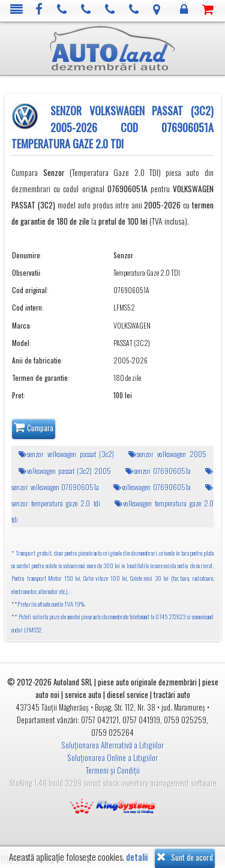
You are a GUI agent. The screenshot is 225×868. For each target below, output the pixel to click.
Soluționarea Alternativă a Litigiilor (112, 745)
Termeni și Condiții (113, 770)
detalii (137, 857)
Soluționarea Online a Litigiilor (112, 757)
